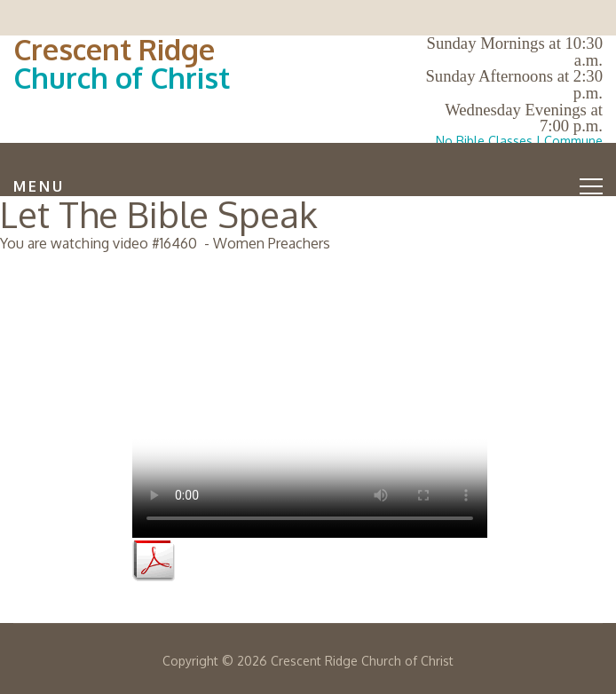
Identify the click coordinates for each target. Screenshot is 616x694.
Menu (308, 186)
